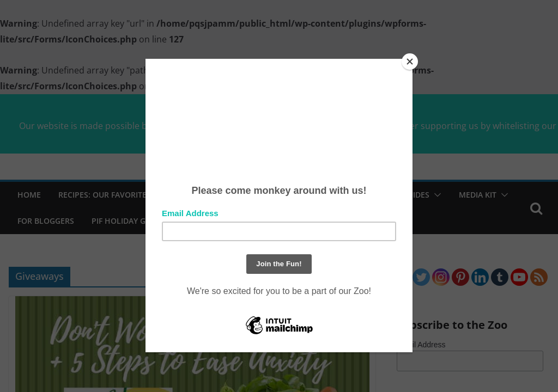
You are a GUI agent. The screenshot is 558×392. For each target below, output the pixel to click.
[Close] (410, 62)
